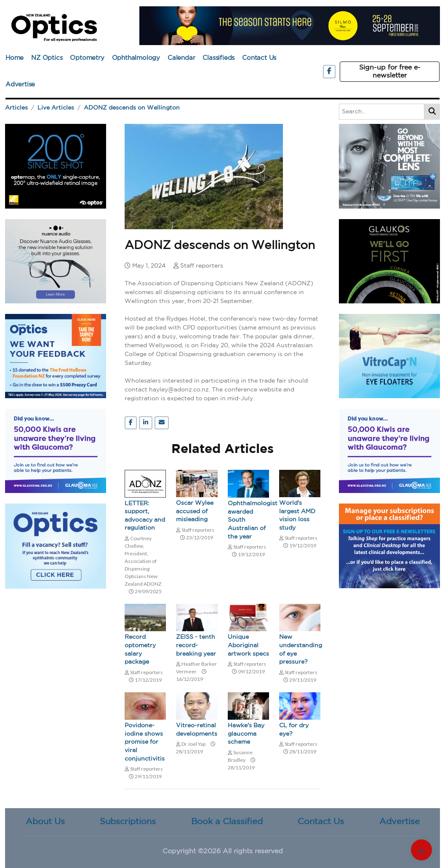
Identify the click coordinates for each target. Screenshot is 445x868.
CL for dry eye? (294, 730)
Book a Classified (227, 822)
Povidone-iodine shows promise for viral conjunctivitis (145, 742)
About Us (45, 822)
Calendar (181, 58)
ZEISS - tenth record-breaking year (196, 645)
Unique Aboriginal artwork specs (248, 645)
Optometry (87, 58)
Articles (16, 108)
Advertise (20, 84)
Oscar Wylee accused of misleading (195, 511)
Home (15, 58)
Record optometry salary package (140, 650)
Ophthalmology (136, 58)
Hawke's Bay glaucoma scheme (246, 734)
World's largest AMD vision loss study (297, 516)
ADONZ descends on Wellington (132, 108)
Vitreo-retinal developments (197, 730)
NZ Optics (47, 58)
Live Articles (56, 108)
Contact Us (259, 58)
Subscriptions (128, 822)
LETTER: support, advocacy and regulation (145, 516)
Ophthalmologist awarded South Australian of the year (248, 520)
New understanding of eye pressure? (300, 650)
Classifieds (219, 58)
